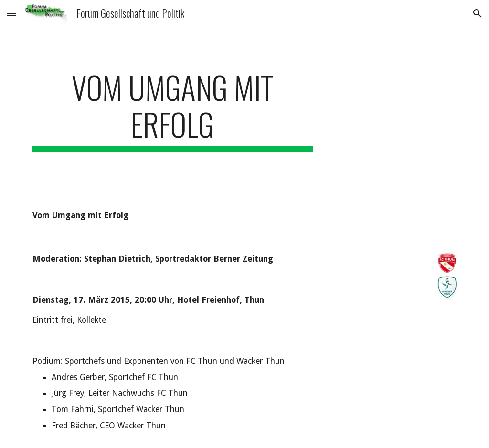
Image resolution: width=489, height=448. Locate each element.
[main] (173, 110)
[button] (11, 13)
